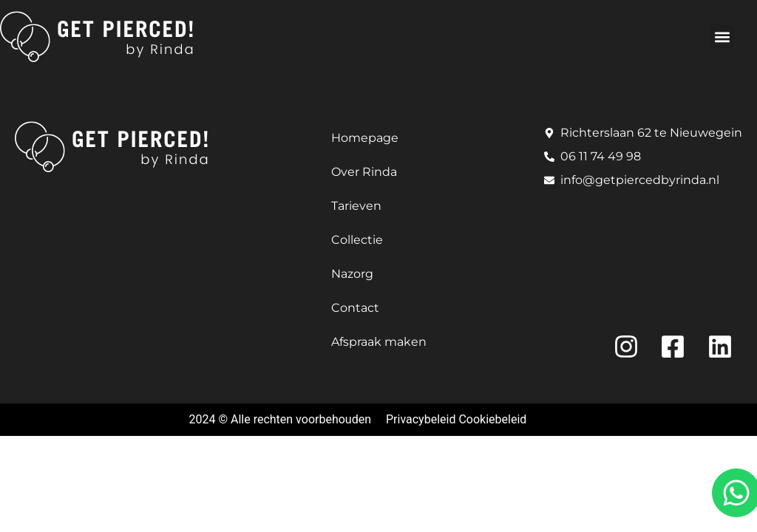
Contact (355, 308)
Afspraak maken (379, 342)
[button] (722, 37)
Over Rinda (364, 172)
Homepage (365, 138)
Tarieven (356, 206)
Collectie (357, 240)
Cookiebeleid (492, 419)
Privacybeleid (421, 419)
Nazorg (352, 274)
